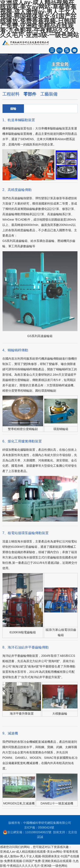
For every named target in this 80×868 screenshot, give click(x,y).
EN (59, 50)
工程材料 (11, 94)
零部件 (30, 94)
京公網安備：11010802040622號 (27, 832)
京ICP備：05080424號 (39, 827)
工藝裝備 (49, 94)
